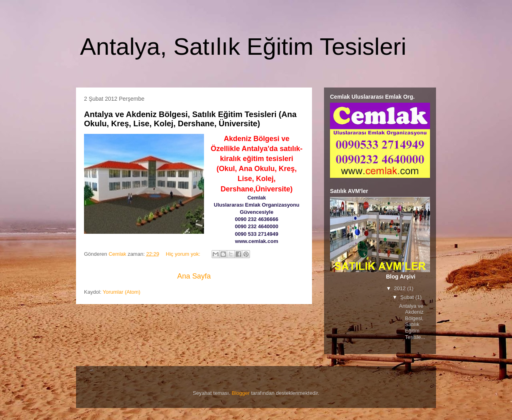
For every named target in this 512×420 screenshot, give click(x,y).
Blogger (241, 393)
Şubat (408, 297)
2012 (401, 288)
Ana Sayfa (194, 276)
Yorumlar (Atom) (122, 292)
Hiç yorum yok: (184, 254)
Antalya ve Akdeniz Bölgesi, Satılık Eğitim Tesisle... (412, 321)
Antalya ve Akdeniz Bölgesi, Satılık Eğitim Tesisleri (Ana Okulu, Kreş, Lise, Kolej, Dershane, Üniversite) (190, 119)
